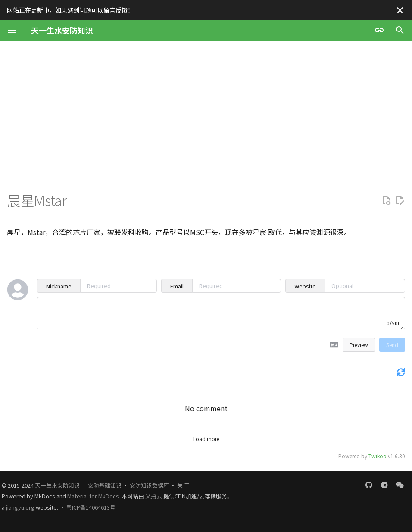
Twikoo (378, 456)
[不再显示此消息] (400, 10)
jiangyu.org (20, 507)
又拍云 (154, 496)
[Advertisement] (206, 105)
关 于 (183, 485)
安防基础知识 (105, 485)
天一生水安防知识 (57, 485)
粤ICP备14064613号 (91, 507)
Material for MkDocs (93, 496)
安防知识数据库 (149, 485)
